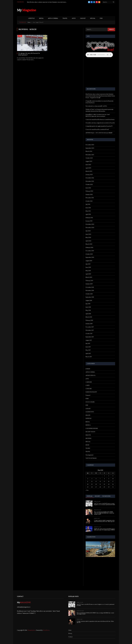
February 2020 (89, 247)
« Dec (87, 490)
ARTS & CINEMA (53, 18)
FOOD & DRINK (90, 402)
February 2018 (89, 320)
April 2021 (88, 214)
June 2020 (88, 234)
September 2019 (90, 257)
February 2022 (89, 191)
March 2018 (89, 317)
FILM (87, 399)
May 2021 (88, 211)
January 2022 (89, 194)
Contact (70, 637)
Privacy (70, 633)
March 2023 (89, 171)
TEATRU (88, 448)
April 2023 (88, 168)
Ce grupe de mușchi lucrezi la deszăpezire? (29, 54)
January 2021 (89, 221)
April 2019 (88, 274)
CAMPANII (89, 382)
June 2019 (88, 267)
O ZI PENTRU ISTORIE (92, 428)
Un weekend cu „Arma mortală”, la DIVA (96, 106)
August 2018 (89, 300)
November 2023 (90, 155)
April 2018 (88, 314)
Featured (88, 395)
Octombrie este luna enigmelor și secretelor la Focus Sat (100, 123)
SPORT (87, 445)
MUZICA (88, 425)
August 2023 (89, 161)
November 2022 (90, 181)
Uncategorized (89, 455)
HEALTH (88, 415)
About (70, 630)
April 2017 (88, 353)
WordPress (46, 630)
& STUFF (88, 369)
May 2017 (88, 350)
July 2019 (88, 264)
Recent (97, 496)
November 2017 (90, 330)
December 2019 (90, 251)
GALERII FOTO (90, 412)
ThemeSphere (31, 630)
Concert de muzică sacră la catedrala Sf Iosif (97, 130)
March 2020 (89, 244)
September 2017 (90, 337)
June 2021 (88, 208)
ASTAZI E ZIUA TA (91, 375)
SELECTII (88, 435)
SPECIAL (93, 18)
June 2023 (88, 165)
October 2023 (89, 158)
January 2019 (89, 284)
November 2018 (90, 291)
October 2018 (89, 294)
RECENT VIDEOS (90, 432)
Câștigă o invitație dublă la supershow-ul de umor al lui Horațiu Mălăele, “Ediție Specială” (105, 521)
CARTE (88, 385)
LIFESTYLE (31, 18)
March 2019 (89, 277)
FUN (101, 18)
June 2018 (88, 307)
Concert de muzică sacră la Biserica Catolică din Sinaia (100, 120)
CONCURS (89, 389)
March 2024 (89, 151)
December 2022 (90, 178)
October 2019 (89, 254)
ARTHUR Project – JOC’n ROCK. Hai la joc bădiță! (99, 133)
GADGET (83, 18)
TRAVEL (65, 18)
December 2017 (90, 327)
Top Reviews (106, 496)
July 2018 (88, 304)
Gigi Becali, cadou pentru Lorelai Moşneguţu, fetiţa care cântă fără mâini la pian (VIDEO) (105, 529)
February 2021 (89, 218)
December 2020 (90, 224)
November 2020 (90, 228)
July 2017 (88, 344)
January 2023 (89, 175)
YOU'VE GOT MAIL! (91, 458)
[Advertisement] (82, 10)
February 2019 (89, 281)
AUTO (74, 18)
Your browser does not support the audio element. (99, 55)
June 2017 (88, 347)
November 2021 (90, 198)
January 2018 (89, 324)
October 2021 (89, 201)
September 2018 (90, 297)
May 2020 (88, 238)
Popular (90, 496)
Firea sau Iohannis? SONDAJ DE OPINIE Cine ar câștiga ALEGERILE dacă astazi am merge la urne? (104, 513)
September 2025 (90, 148)
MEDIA (41, 18)
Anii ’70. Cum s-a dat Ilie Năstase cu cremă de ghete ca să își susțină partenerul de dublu (105, 504)
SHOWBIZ (88, 438)
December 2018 (90, 287)
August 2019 (89, 261)
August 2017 (89, 340)
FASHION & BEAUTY (91, 392)
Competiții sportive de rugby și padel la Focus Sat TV (99, 126)
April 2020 (88, 241)
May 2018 (88, 310)
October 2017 (89, 334)
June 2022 (88, 188)
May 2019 (88, 271)
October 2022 (89, 185)
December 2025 (90, 145)
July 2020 (88, 231)
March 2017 (89, 357)
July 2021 (88, 204)
